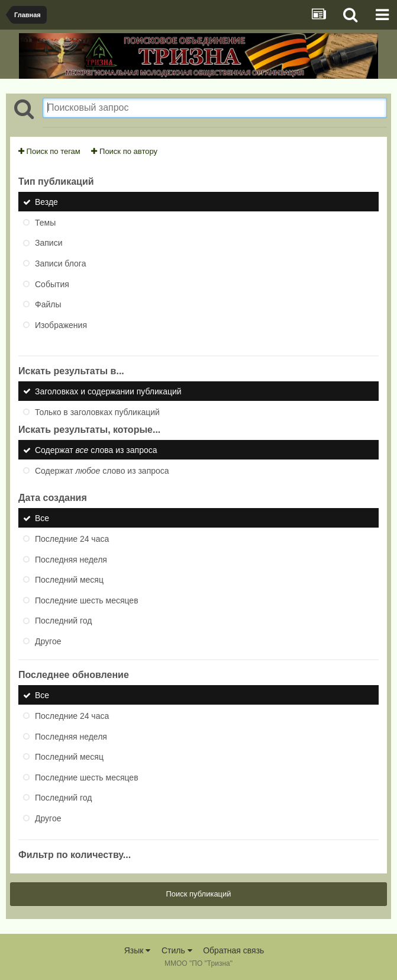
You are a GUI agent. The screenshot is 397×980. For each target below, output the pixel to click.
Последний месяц (69, 580)
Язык (138, 950)
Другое (48, 641)
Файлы (48, 304)
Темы (45, 222)
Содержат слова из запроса (96, 450)
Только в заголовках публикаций (97, 412)
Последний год (63, 621)
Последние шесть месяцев (87, 600)
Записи (49, 243)
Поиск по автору (124, 151)
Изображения (61, 324)
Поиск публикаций (198, 894)
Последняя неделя (71, 559)
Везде (46, 202)
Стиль (177, 950)
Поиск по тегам (49, 151)
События (52, 284)
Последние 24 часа (72, 539)
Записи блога (60, 264)
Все (42, 518)
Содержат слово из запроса (102, 470)
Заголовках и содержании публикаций (108, 391)
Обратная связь (233, 950)
